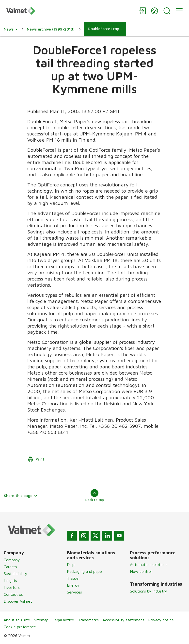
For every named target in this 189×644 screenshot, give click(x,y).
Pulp (71, 564)
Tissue (73, 578)
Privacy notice (161, 620)
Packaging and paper (85, 571)
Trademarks (88, 620)
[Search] (167, 11)
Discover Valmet (18, 601)
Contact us (13, 594)
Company (12, 560)
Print (36, 459)
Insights (10, 580)
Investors (12, 587)
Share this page (21, 495)
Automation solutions (149, 564)
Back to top (95, 495)
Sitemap (41, 620)
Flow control (141, 571)
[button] (11, 29)
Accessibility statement (123, 620)
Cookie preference (20, 627)
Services (74, 592)
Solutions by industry (149, 591)
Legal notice (63, 620)
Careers (10, 567)
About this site (17, 620)
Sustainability (16, 574)
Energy (73, 585)
